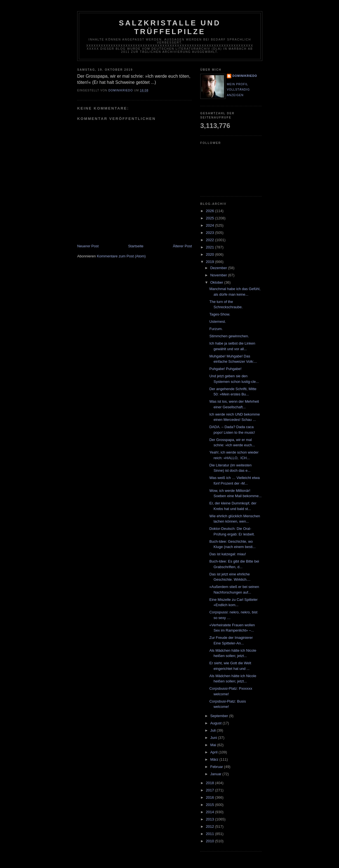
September (220, 716)
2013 (210, 819)
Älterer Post (182, 246)
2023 (210, 233)
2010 (210, 841)
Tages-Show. (220, 314)
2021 (210, 247)
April (215, 752)
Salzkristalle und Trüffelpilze (170, 27)
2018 (210, 783)
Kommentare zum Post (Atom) (121, 256)
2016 (210, 797)
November (219, 275)
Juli (214, 730)
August (216, 723)
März (215, 759)
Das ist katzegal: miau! (228, 554)
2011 (210, 834)
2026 (210, 211)
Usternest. (217, 322)
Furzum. (216, 329)
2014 (210, 812)
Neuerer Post (88, 246)
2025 (210, 218)
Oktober (217, 282)
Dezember (219, 268)
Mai (214, 745)
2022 (210, 240)
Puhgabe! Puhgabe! (225, 369)
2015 (210, 805)
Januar (216, 774)
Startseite (136, 246)
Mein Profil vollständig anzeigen (238, 90)
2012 (210, 827)
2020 (210, 254)
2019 (210, 262)
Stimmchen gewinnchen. (229, 336)
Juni (214, 738)
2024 (210, 225)
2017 (210, 790)
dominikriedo (245, 76)
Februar (217, 767)
